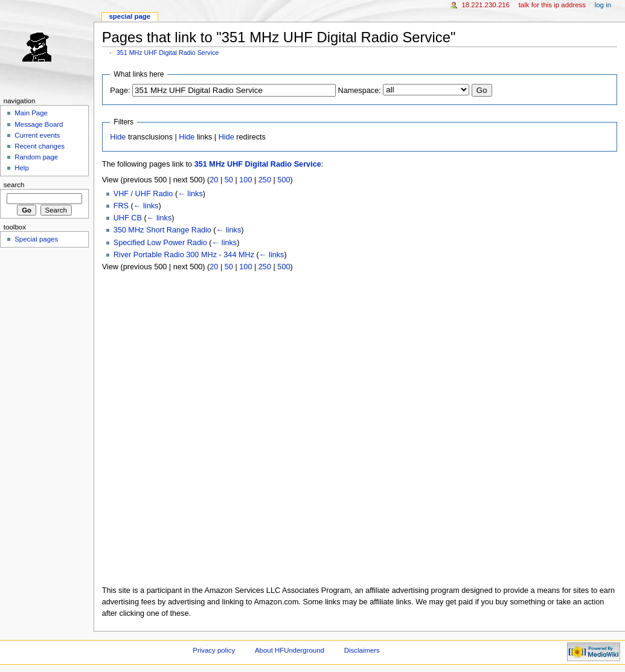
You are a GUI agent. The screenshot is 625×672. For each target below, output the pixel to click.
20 (214, 180)
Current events (37, 135)
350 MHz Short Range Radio (162, 230)
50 (229, 180)
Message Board (39, 124)
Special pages (36, 239)
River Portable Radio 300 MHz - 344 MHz (184, 255)
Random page (36, 157)
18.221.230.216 (486, 5)
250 (265, 180)
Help (22, 168)
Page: (120, 91)
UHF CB (128, 218)
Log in (603, 5)
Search (14, 185)
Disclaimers (362, 650)
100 (245, 180)
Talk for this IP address (552, 5)
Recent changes (40, 146)
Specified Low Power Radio (160, 243)
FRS (121, 206)
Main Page (31, 113)
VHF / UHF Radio (143, 194)
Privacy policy (214, 650)
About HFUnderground (290, 650)
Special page (130, 16)
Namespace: (360, 91)
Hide (118, 137)
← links (190, 194)
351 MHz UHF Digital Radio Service (168, 53)
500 (284, 180)
